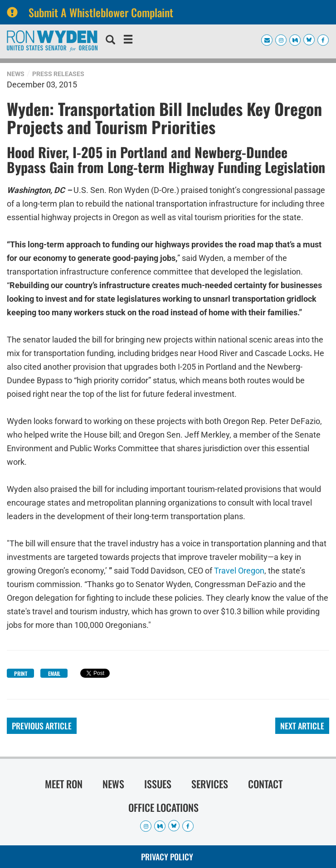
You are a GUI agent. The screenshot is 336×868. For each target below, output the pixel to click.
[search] (110, 41)
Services (210, 784)
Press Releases (58, 74)
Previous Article (42, 726)
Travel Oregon (239, 571)
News (16, 74)
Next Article (302, 726)
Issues (158, 784)
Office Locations (163, 807)
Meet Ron (64, 784)
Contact (265, 784)
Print (21, 673)
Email (54, 673)
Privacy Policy (167, 857)
